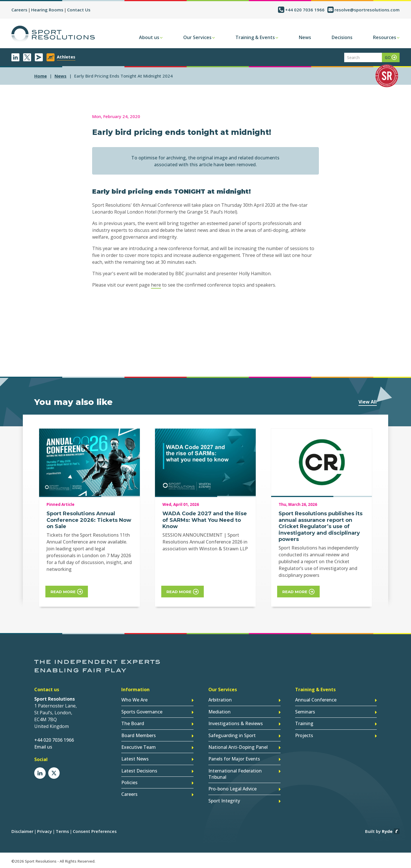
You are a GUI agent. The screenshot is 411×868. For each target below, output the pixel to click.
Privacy (45, 831)
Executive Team (139, 747)
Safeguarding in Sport (232, 735)
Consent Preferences (95, 831)
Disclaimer (22, 831)
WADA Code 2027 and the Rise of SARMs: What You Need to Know (205, 520)
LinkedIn (15, 57)
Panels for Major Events (234, 759)
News (305, 37)
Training (304, 724)
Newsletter (39, 57)
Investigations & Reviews (236, 724)
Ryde (387, 831)
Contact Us (79, 10)
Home (41, 76)
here (156, 285)
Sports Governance (142, 712)
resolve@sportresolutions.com (367, 10)
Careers (19, 10)
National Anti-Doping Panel (238, 747)
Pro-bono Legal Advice (232, 788)
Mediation (219, 712)
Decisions (342, 37)
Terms (62, 831)
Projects (304, 735)
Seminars (305, 712)
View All (368, 402)
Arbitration (220, 700)
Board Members (139, 735)
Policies (129, 782)
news (61, 76)
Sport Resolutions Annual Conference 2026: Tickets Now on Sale (89, 520)
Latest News (135, 759)
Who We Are (134, 700)
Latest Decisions (139, 770)
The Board (133, 724)
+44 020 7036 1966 (305, 10)
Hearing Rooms (47, 10)
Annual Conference (316, 700)
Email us (43, 747)
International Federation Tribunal (235, 774)
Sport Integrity (224, 800)
